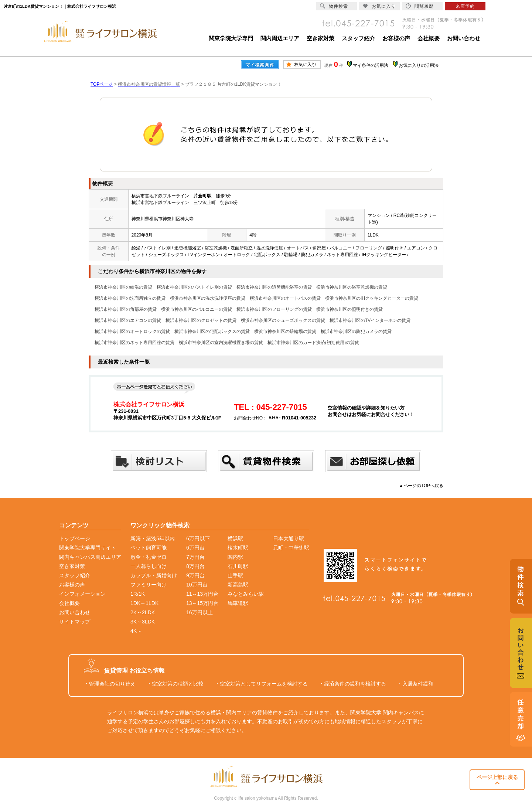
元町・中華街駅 (291, 548)
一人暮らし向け (149, 566)
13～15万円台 (202, 603)
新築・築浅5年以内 (153, 538)
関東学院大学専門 (231, 38)
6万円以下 (198, 538)
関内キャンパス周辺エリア (90, 557)
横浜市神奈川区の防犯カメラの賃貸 (356, 331)
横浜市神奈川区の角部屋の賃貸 (126, 309)
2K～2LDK (143, 612)
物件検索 (334, 6)
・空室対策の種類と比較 (175, 684)
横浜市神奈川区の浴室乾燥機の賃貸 (352, 287)
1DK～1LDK (144, 603)
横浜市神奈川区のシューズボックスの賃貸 (283, 320)
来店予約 (465, 6)
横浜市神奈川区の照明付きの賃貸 (349, 309)
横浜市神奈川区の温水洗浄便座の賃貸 (208, 298)
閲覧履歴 (420, 6)
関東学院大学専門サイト (88, 548)
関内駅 (235, 557)
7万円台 (195, 557)
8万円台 (195, 566)
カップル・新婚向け (154, 575)
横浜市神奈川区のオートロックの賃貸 (132, 331)
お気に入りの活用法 (419, 65)
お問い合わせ (464, 38)
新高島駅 (238, 585)
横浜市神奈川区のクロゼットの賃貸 (201, 320)
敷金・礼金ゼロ (149, 557)
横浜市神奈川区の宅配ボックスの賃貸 (212, 331)
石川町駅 (238, 566)
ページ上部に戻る (497, 780)
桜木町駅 (238, 548)
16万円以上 (199, 612)
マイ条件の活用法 (371, 65)
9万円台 (195, 575)
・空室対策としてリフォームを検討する (261, 684)
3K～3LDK (143, 622)
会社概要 (429, 38)
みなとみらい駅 (246, 594)
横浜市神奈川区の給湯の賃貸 (123, 287)
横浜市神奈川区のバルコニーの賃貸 (197, 309)
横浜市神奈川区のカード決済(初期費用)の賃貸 (313, 343)
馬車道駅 (238, 603)
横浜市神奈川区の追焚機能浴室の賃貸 (274, 287)
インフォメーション (82, 594)
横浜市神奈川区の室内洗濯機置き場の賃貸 (221, 343)
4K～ (136, 631)
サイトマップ (75, 622)
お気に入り (379, 6)
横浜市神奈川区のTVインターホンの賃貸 (370, 320)
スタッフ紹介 (358, 38)
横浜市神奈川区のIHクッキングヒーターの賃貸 (372, 298)
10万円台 (197, 585)
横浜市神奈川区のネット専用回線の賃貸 (134, 343)
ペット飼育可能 (149, 548)
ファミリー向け (149, 585)
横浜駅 (235, 538)
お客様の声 (396, 38)
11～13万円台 (202, 594)
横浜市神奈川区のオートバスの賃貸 (285, 298)
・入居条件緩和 (415, 684)
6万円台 (195, 548)
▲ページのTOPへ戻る (421, 486)
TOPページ (102, 84)
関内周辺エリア (280, 38)
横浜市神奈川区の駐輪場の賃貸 (285, 331)
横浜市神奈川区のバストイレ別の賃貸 (194, 287)
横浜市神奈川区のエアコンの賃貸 (128, 320)
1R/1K (138, 594)
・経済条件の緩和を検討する (352, 684)
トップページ (75, 538)
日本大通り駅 (289, 538)
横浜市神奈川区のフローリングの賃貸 (274, 309)
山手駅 (235, 575)
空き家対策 (320, 38)
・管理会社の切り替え (110, 684)
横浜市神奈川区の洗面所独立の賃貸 (130, 298)
